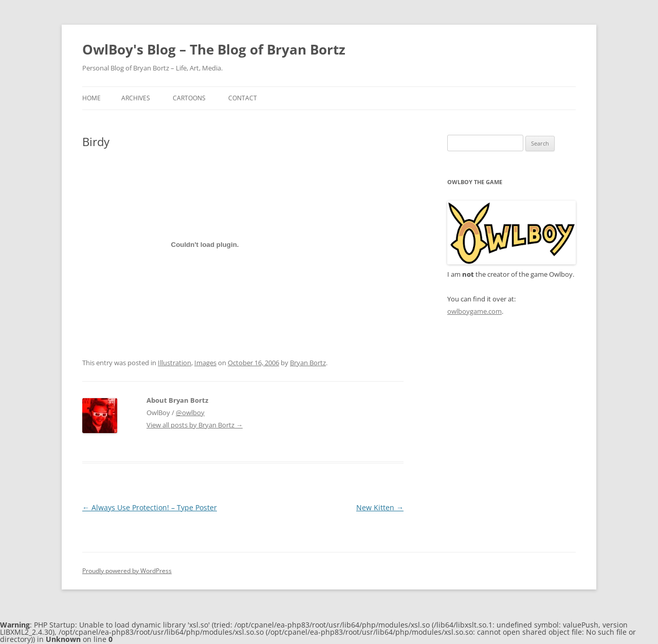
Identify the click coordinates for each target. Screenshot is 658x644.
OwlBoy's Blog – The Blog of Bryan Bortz (214, 49)
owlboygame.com (474, 311)
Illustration (175, 363)
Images (205, 363)
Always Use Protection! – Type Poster (150, 507)
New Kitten (380, 507)
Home (92, 98)
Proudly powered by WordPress (127, 571)
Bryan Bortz (308, 363)
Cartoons (189, 98)
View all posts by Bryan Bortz (195, 425)
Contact (243, 98)
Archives (136, 98)
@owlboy (190, 413)
